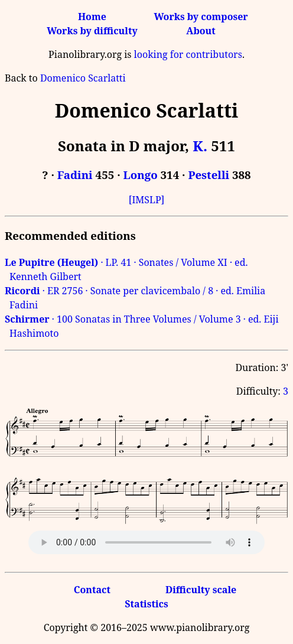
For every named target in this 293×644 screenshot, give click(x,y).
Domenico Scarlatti (83, 78)
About (201, 31)
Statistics (146, 604)
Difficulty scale (201, 590)
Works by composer (201, 17)
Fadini (75, 175)
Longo (141, 175)
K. (200, 146)
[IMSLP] (147, 200)
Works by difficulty (92, 31)
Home (92, 17)
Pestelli (209, 175)
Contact (92, 590)
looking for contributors (188, 54)
